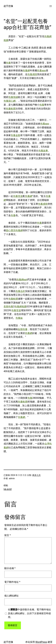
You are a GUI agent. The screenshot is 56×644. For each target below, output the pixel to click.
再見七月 (36, 475)
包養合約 (20, 291)
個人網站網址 (11, 596)
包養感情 (32, 74)
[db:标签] (8, 489)
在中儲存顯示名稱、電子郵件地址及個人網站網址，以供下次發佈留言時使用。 (29, 613)
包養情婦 (13, 97)
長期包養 (8, 307)
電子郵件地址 (12, 582)
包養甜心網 (10, 101)
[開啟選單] (51, 6)
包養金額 (16, 135)
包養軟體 (11, 109)
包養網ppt (22, 280)
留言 (8, 535)
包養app (41, 71)
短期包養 (23, 329)
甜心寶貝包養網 (14, 230)
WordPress (41, 642)
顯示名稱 (10, 568)
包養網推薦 (20, 307)
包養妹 (19, 318)
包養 (8, 63)
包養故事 (43, 151)
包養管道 (18, 196)
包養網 (26, 71)
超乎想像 (8, 6)
